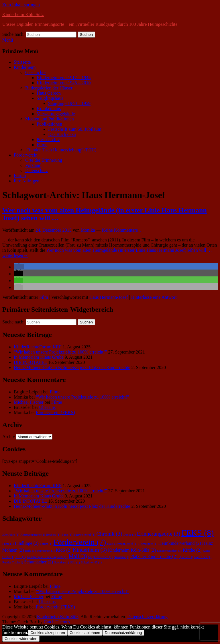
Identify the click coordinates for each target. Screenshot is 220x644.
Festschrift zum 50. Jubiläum (75, 129)
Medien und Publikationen (50, 119)
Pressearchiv (48, 139)
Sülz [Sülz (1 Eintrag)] (75, 562)
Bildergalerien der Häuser (49, 88)
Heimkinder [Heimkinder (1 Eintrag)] (148, 544)
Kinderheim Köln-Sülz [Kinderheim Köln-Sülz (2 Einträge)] (132, 550)
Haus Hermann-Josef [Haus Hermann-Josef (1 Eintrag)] (122, 544)
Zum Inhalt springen (21, 5)
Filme (42, 145)
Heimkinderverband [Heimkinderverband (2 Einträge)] (180, 543)
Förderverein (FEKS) (55, 412)
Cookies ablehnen (85, 633)
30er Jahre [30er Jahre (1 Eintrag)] (11, 535)
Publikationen (49, 124)
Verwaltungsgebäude (56, 114)
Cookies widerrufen (21, 639)
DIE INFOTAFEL (30, 362)
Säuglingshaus (50, 98)
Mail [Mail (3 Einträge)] (78, 556)
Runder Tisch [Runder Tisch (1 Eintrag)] (13, 562)
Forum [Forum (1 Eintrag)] (46, 544)
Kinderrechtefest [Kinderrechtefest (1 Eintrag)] (169, 551)
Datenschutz (37, 170)
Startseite (22, 62)
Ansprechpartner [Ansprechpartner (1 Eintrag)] (33, 535)
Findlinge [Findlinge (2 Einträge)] (27, 543)
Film (44, 297)
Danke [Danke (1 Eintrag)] (130, 535)
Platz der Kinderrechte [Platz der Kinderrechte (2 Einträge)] (154, 556)
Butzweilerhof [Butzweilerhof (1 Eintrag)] (84, 535)
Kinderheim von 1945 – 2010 (64, 83)
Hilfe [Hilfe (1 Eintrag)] (30, 551)
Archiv (9, 437)
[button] (19, 267)
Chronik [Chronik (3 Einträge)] (109, 534)
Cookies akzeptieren (48, 633)
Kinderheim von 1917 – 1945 (64, 78)
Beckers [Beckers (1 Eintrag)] (53, 535)
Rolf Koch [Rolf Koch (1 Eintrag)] (203, 557)
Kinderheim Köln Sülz (23, 14)
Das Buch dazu (62, 134)
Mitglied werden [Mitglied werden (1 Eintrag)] (100, 557)
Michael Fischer (29, 402)
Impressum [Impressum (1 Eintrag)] (46, 551)
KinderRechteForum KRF (38, 347)
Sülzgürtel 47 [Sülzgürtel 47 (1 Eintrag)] (91, 562)
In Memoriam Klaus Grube (39, 357)
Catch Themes (57, 622)
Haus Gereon (49, 93)
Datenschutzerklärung (148, 617)
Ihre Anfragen (26, 181)
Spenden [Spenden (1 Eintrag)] (62, 562)
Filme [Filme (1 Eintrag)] (8, 544)
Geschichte (35, 72)
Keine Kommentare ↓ (122, 230)
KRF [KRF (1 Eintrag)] (21, 557)
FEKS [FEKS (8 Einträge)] (198, 533)
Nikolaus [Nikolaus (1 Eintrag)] (121, 557)
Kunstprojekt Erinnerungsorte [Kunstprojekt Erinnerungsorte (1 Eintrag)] (47, 557)
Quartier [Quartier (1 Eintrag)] (186, 557)
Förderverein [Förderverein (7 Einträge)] (80, 542)
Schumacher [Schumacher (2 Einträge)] (39, 562)
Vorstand (33, 165)
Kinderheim (25, 67)
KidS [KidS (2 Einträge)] (64, 550)
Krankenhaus (49, 109)
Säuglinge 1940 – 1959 (69, 103)
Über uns (47, 407)
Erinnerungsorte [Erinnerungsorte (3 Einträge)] (159, 534)
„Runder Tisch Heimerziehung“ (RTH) (61, 150)
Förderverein (26, 155)
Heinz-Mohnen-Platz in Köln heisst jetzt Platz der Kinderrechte (72, 367)
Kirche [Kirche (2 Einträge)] (192, 550)
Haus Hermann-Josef (109, 297)
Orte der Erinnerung (44, 160)
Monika (88, 230)
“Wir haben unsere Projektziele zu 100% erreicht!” (60, 352)
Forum (20, 176)
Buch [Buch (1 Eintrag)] (67, 535)
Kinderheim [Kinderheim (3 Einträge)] (90, 550)
